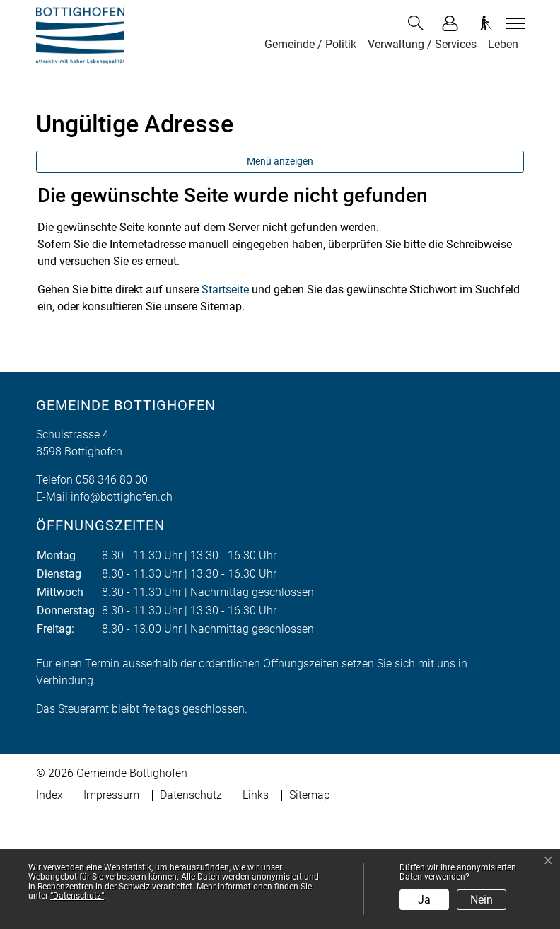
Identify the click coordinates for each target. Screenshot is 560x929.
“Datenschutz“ (77, 896)
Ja (424, 900)
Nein (482, 900)
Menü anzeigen (280, 275)
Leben (503, 44)
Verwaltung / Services (422, 44)
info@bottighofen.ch (122, 610)
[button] (419, 23)
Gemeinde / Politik (310, 44)
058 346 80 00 (112, 594)
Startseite (225, 403)
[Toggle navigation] (513, 23)
